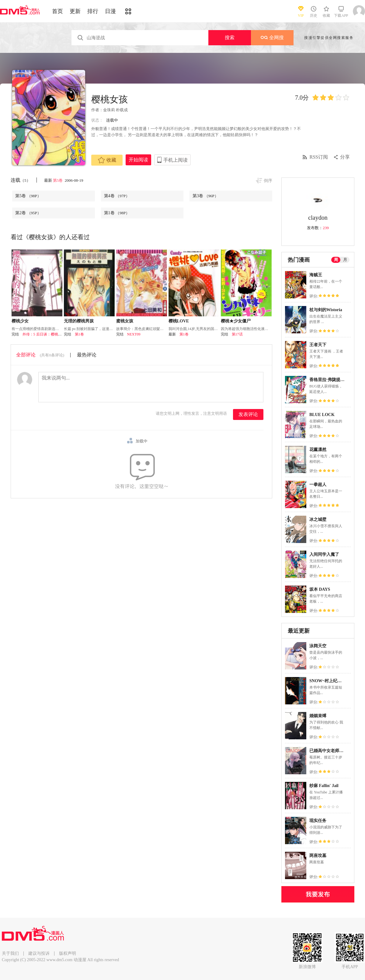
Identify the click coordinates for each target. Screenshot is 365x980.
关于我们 (10, 953)
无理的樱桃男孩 (79, 321)
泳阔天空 (318, 646)
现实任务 (318, 821)
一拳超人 (318, 485)
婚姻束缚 (318, 716)
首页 (57, 11)
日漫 (110, 11)
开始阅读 (138, 160)
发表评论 (248, 414)
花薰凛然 (318, 450)
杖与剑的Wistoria (326, 310)
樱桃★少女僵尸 (236, 321)
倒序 (268, 181)
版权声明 (68, 953)
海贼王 (316, 275)
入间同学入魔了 (324, 554)
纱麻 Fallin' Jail (324, 786)
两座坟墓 (318, 856)
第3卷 (205, 196)
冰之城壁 (318, 519)
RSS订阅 (319, 157)
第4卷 (117, 196)
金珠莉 (109, 110)
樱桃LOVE (179, 321)
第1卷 (117, 213)
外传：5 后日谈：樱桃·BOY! (45, 334)
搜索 (230, 38)
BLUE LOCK (322, 415)
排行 (93, 11)
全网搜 (272, 38)
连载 (21, 180)
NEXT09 (134, 334)
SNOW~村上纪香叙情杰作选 (336, 681)
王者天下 (318, 345)
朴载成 (122, 110)
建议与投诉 (39, 953)
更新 (75, 11)
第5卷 (58, 180)
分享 (345, 157)
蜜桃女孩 (125, 321)
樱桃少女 (20, 321)
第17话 (237, 334)
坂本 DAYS (320, 589)
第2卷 (28, 213)
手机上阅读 (176, 160)
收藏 (107, 160)
